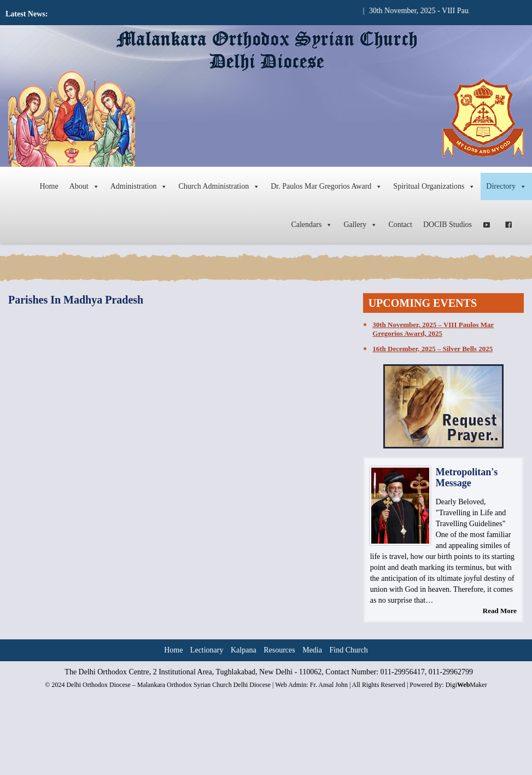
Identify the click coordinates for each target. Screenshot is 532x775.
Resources (279, 650)
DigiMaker (466, 685)
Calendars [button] (312, 225)
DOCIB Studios (448, 225)
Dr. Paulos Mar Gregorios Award (326, 187)
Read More (500, 611)
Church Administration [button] (219, 187)
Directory (506, 187)
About (84, 187)
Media (312, 650)
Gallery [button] (360, 225)
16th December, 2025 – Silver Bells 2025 (432, 349)
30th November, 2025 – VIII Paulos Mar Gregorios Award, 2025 (433, 329)
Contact (400, 225)
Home (49, 186)
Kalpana (244, 650)
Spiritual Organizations (434, 187)
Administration (139, 187)
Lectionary (207, 650)
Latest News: (27, 14)
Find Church (348, 650)
